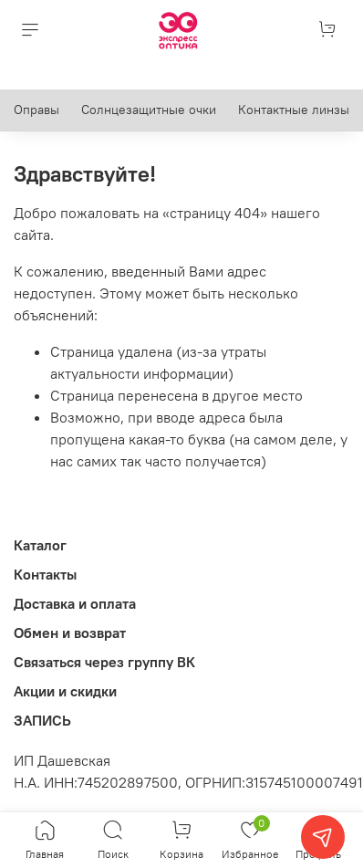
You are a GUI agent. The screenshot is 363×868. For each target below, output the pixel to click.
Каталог (40, 545)
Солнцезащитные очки (149, 110)
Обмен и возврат (70, 633)
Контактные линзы (294, 110)
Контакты (45, 574)
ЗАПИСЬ (42, 720)
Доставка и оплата (75, 603)
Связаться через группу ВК (104, 662)
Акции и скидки (65, 691)
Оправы (36, 110)
